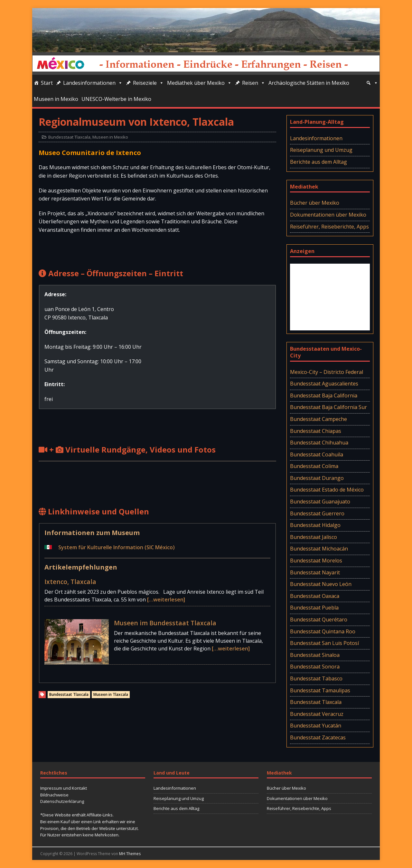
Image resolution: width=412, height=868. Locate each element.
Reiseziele (148, 83)
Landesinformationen (93, 83)
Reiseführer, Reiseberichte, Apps (329, 227)
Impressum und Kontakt (64, 788)
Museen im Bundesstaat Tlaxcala (165, 623)
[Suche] (372, 83)
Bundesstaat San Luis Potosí (324, 643)
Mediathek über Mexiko (199, 83)
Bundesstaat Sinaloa (315, 655)
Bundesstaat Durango (317, 478)
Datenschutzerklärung (62, 801)
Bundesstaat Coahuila (317, 454)
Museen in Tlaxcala (111, 694)
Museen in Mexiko (56, 99)
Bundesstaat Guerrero (317, 513)
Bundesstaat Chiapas (316, 431)
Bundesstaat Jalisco (314, 537)
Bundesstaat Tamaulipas (320, 690)
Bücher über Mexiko (315, 203)
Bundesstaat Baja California (324, 395)
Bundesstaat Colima (314, 466)
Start (47, 83)
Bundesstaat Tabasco (316, 678)
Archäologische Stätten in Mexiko (309, 83)
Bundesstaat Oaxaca (315, 596)
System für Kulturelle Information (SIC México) (117, 547)
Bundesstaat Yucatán (316, 726)
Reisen (254, 83)
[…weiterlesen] (166, 600)
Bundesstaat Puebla (314, 608)
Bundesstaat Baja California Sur (328, 407)
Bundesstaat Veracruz (317, 714)
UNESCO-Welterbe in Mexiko (116, 99)
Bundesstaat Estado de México (327, 490)
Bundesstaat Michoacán (319, 549)
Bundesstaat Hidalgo (315, 525)
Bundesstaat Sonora (315, 667)
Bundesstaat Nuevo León (321, 584)
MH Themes (130, 854)
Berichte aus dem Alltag (318, 162)
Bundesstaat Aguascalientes (324, 384)
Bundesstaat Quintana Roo (323, 631)
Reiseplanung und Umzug (321, 150)
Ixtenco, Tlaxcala (70, 582)
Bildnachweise (54, 795)
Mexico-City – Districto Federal (327, 372)
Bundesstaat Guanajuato (320, 502)
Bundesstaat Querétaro (319, 619)
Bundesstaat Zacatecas (318, 737)
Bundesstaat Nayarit (315, 572)
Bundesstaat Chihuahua (319, 443)
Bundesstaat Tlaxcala (69, 137)
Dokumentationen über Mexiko (328, 215)
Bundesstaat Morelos (316, 561)
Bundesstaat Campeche (318, 419)
